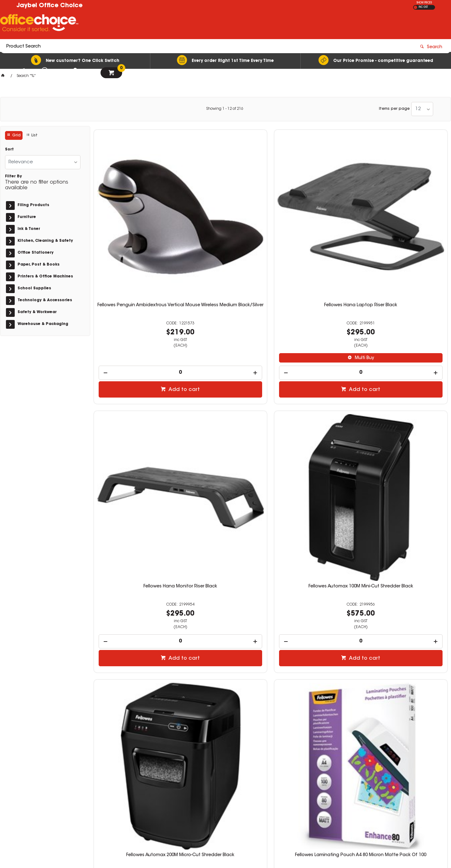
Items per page (394, 109)
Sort (9, 150)
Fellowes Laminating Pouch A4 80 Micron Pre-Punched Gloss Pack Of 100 (316, 408)
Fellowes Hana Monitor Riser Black (316, 211)
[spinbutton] (135, 279)
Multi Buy (228, 264)
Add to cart (138, 296)
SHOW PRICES (424, 3)
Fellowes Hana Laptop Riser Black (225, 211)
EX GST (415, 7)
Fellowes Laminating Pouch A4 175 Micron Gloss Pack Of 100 (406, 405)
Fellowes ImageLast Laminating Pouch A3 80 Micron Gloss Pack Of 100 (135, 599)
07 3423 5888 (335, 776)
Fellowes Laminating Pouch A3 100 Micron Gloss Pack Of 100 (316, 596)
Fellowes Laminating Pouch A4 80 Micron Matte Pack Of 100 (225, 405)
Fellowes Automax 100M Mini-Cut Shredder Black (406, 214)
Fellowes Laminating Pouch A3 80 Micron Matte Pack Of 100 (225, 596)
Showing (225, 109)
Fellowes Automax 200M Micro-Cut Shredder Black (135, 405)
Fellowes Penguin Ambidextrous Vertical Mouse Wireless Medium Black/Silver (135, 216)
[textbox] (189, 24)
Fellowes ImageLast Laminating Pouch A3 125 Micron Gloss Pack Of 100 (406, 599)
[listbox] (422, 109)
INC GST (423, 7)
